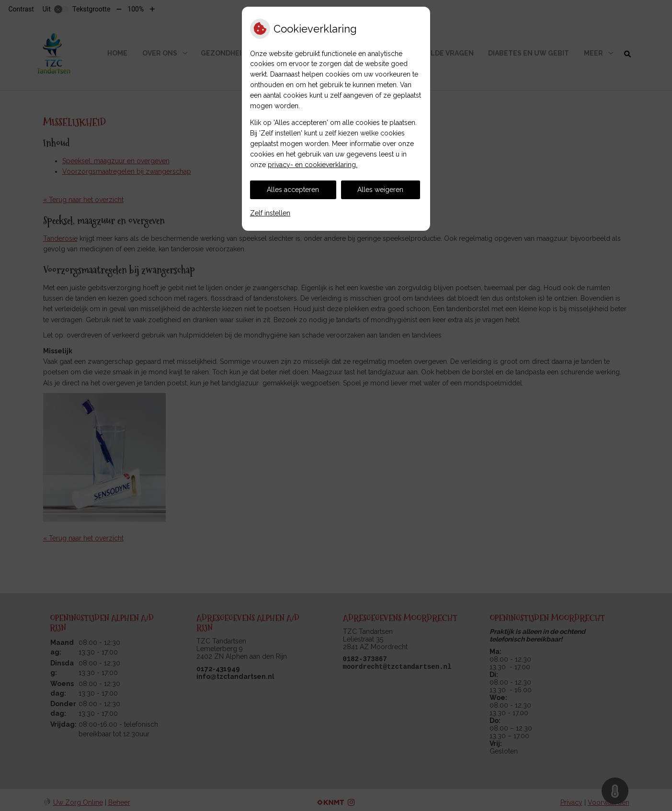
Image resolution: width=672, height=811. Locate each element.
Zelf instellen (270, 213)
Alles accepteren (293, 190)
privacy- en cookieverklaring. (313, 165)
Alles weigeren (380, 190)
